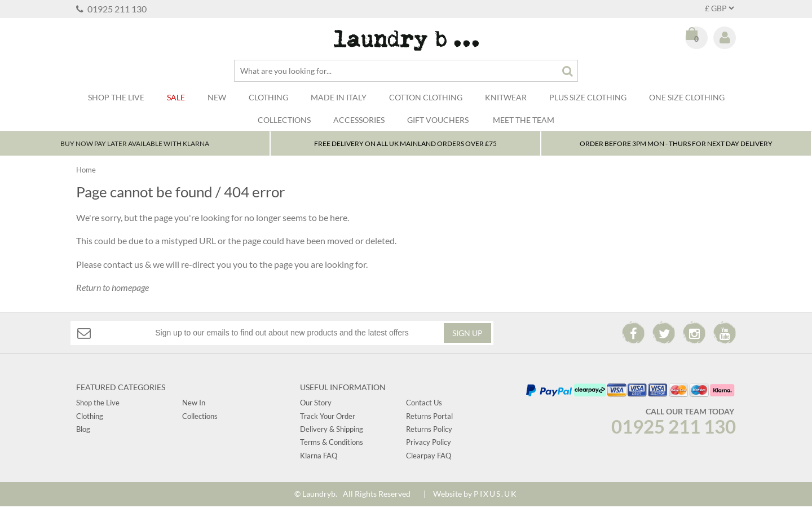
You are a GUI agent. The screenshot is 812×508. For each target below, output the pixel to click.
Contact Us (424, 404)
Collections (284, 120)
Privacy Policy (429, 444)
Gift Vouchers (438, 120)
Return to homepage (112, 289)
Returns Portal (429, 418)
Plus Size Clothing (588, 97)
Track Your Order (328, 418)
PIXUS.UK (496, 495)
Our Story (316, 404)
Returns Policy (429, 431)
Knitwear (506, 97)
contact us (123, 266)
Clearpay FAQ (429, 457)
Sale (176, 97)
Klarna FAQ (319, 457)
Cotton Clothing (426, 97)
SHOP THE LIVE (116, 97)
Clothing (268, 97)
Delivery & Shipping (332, 431)
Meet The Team (524, 120)
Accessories (359, 120)
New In (194, 404)
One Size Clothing (687, 97)
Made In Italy (339, 97)
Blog (83, 431)
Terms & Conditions (332, 444)
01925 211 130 (111, 9)
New (217, 97)
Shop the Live (98, 404)
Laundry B (406, 40)
